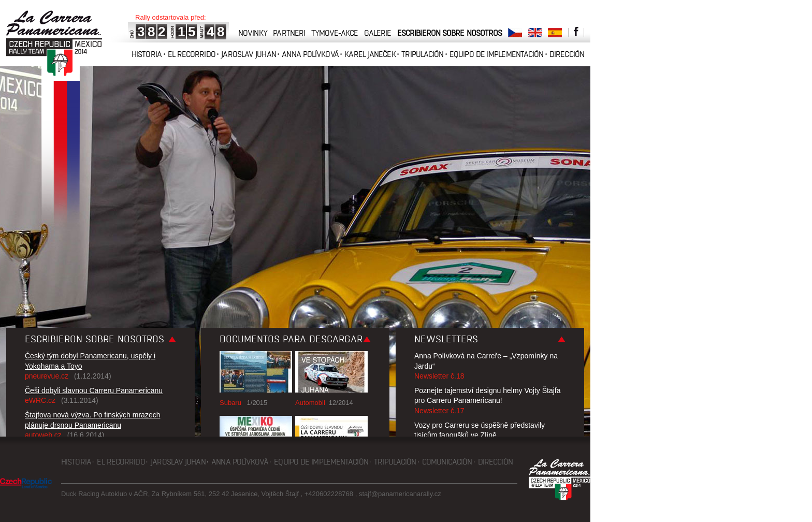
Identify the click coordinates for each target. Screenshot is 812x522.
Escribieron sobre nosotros (450, 33)
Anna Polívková (310, 54)
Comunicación (447, 462)
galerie (378, 33)
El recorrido (192, 54)
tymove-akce (335, 33)
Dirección (567, 54)
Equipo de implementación (496, 54)
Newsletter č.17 (439, 411)
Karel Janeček (370, 54)
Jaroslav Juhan (248, 54)
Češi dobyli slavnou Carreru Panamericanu (94, 390)
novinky (253, 33)
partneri (289, 33)
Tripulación (422, 54)
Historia (147, 54)
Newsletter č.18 (439, 376)
